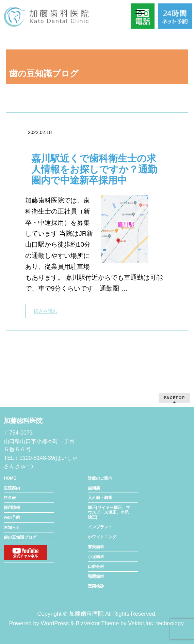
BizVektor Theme (97, 623)
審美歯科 (96, 547)
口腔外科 (96, 567)
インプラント (100, 527)
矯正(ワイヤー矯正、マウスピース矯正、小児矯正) (109, 512)
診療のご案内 (100, 478)
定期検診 (96, 586)
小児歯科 (96, 557)
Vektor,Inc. (141, 623)
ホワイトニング (102, 537)
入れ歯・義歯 (100, 498)
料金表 (10, 498)
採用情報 (12, 508)
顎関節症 (96, 576)
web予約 (12, 517)
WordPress (55, 623)
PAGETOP (174, 398)
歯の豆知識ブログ (20, 537)
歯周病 (94, 488)
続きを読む (46, 311)
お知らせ (12, 527)
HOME (10, 478)
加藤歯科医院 (86, 614)
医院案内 (12, 488)
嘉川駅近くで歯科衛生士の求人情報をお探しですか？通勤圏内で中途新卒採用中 (94, 169)
